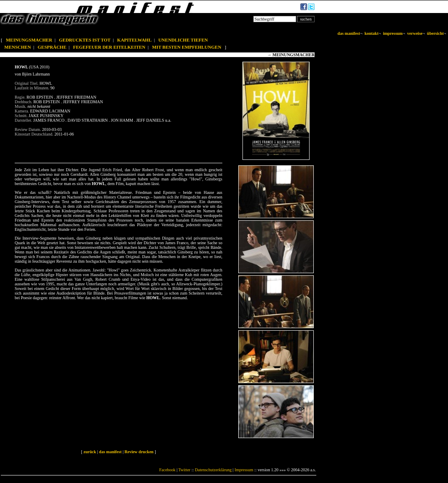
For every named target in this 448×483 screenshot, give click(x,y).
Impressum (244, 470)
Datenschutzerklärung (214, 470)
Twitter (184, 470)
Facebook (167, 470)
